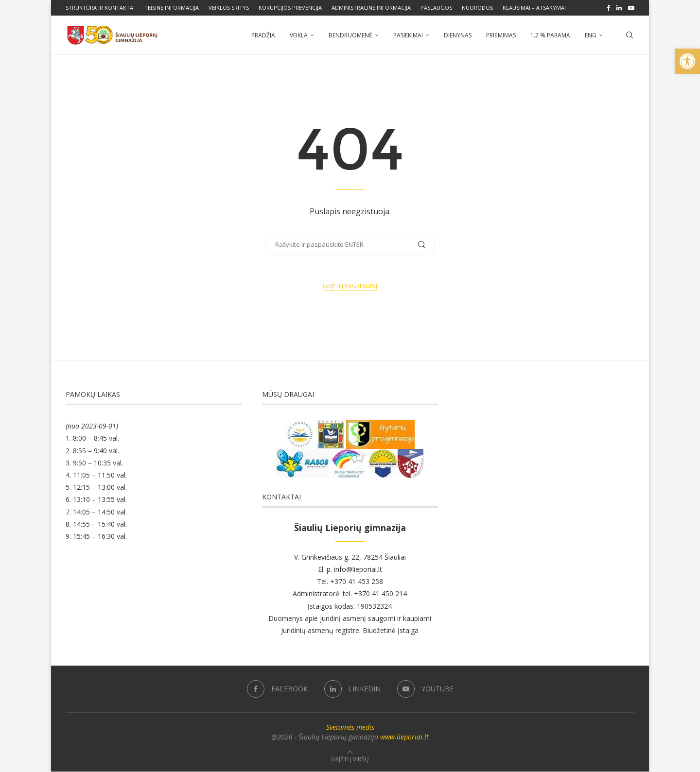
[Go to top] (350, 759)
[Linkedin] (619, 8)
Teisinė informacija (172, 8)
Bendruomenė (350, 35)
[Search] (630, 35)
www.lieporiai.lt (404, 737)
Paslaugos (436, 8)
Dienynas (458, 35)
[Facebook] (608, 8)
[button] (687, 61)
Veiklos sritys (229, 8)
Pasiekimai (408, 35)
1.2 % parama (550, 35)
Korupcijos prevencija (290, 8)
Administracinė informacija (371, 8)
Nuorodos (477, 8)
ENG (591, 35)
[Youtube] (631, 8)
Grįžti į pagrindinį (350, 286)
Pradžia (263, 35)
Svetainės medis (350, 728)
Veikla (299, 35)
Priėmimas (501, 35)
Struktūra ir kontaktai (100, 8)
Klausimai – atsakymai (534, 8)
